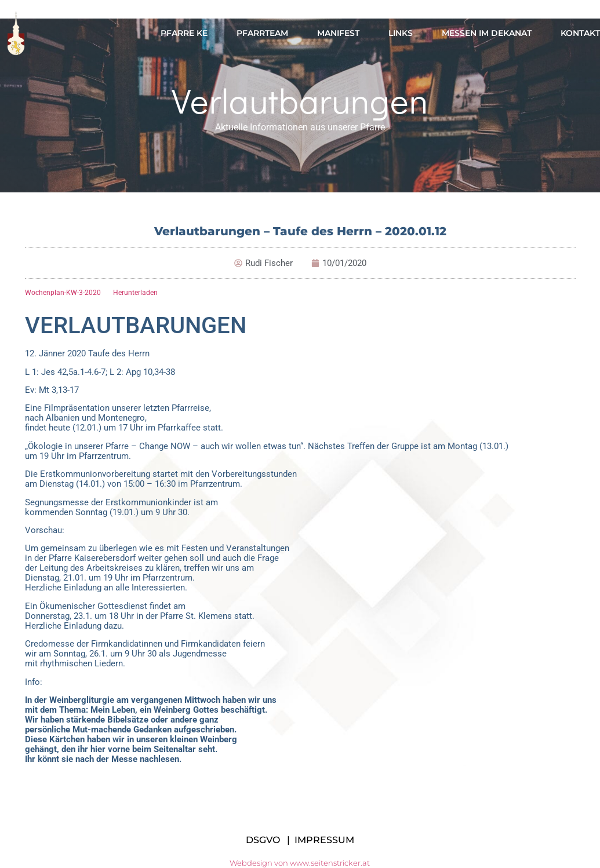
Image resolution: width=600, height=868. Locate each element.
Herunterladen (135, 293)
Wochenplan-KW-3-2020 (63, 293)
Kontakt (580, 33)
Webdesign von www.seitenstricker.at (300, 863)
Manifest (338, 33)
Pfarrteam (262, 33)
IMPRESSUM (324, 840)
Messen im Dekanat (487, 33)
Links (401, 33)
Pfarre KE (184, 33)
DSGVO (263, 840)
